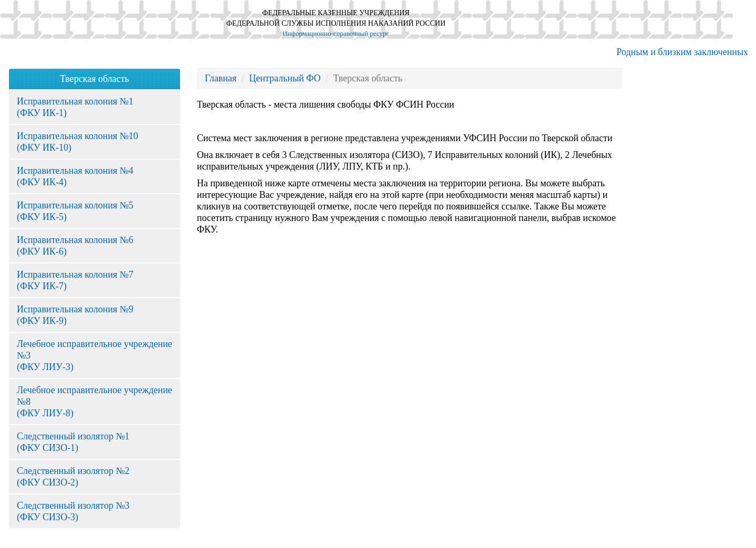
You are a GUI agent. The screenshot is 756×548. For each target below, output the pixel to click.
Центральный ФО (285, 78)
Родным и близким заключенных (682, 52)
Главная (220, 78)
